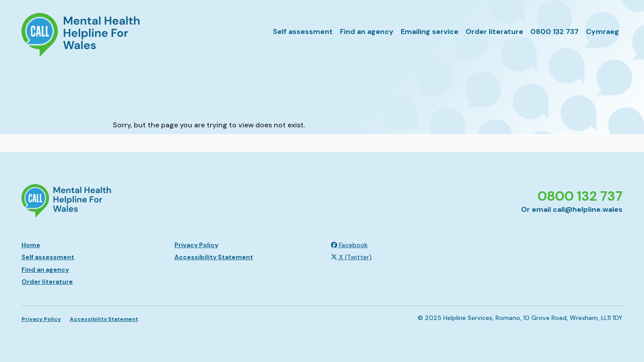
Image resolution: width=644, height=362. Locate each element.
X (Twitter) (351, 257)
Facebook (349, 245)
